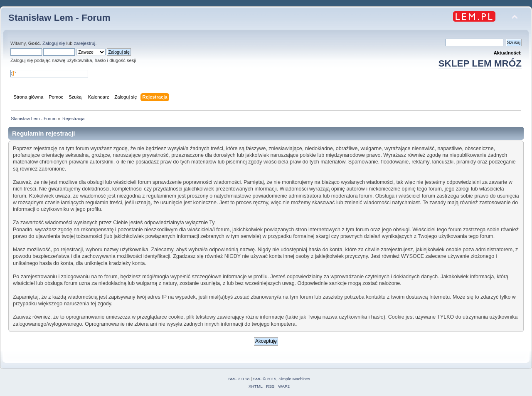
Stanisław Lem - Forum (59, 18)
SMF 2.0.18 (239, 379)
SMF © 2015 (265, 379)
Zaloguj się (54, 43)
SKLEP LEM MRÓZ (480, 63)
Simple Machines (294, 379)
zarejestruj (85, 43)
